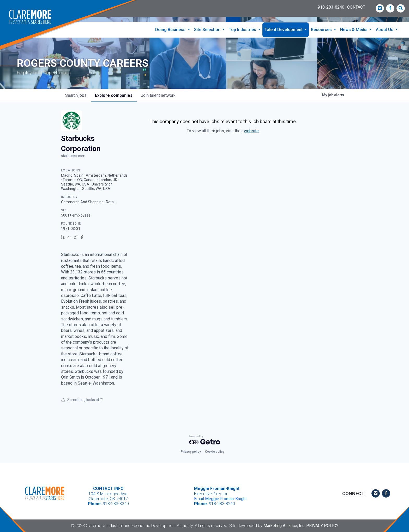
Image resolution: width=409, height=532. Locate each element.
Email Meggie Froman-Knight (220, 499)
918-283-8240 (331, 7)
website (251, 131)
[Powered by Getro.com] (204, 440)
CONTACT (356, 7)
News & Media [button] (354, 30)
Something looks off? (82, 400)
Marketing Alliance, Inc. (284, 526)
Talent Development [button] (284, 30)
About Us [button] (385, 30)
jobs (76, 95)
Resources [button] (322, 30)
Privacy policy (191, 452)
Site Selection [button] (208, 30)
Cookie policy (215, 452)
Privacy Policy (322, 526)
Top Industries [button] (243, 30)
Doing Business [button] (171, 30)
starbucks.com (73, 156)
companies (114, 95)
